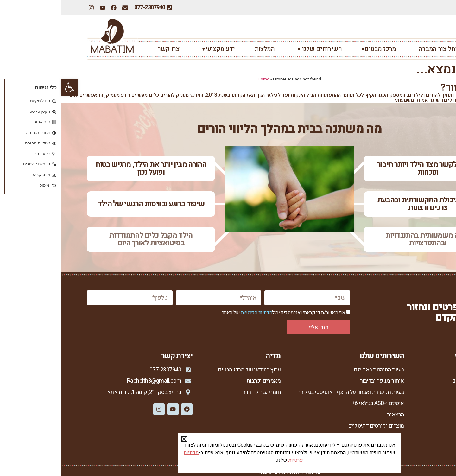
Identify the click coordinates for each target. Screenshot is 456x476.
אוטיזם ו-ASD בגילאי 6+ (317, 403)
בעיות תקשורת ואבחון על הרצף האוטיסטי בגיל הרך (288, 392)
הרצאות (334, 415)
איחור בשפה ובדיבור (321, 381)
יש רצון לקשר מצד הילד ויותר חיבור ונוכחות (367, 168)
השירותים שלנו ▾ (257, 49)
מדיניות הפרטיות (195, 313)
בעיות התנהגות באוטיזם (317, 370)
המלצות (203, 49)
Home (202, 79)
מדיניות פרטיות (414, 436)
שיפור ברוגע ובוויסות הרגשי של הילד (90, 204)
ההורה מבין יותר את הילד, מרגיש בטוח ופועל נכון (90, 168)
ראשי (424, 49)
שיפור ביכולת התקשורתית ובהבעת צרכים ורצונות (367, 204)
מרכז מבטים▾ (317, 49)
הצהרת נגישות (415, 447)
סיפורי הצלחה (415, 415)
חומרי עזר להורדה (200, 392)
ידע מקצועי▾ (155, 49)
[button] (8, 87)
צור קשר (421, 426)
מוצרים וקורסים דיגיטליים (315, 426)
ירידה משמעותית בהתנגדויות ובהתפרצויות (367, 239)
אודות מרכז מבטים (411, 381)
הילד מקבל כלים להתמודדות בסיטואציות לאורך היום (89, 239)
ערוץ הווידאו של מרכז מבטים (188, 370)
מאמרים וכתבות (202, 381)
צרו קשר (107, 49)
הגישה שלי (419, 403)
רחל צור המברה (376, 49)
